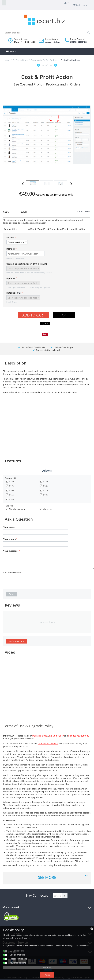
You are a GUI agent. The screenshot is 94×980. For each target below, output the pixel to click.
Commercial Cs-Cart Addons (44, 60)
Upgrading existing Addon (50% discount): (27, 264)
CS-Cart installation (48, 743)
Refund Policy (56, 736)
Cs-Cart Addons (20, 60)
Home (6, 60)
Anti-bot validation (12, 573)
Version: (10, 237)
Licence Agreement (79, 736)
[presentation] (27, 581)
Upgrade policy (40, 736)
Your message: (11, 551)
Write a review (83, 211)
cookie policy (71, 935)
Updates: (11, 278)
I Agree (47, 975)
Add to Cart (34, 315)
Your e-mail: (9, 539)
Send (12, 594)
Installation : (14, 293)
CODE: (6, 212)
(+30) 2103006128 (78, 42)
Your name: (9, 527)
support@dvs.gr (53, 42)
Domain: (11, 249)
